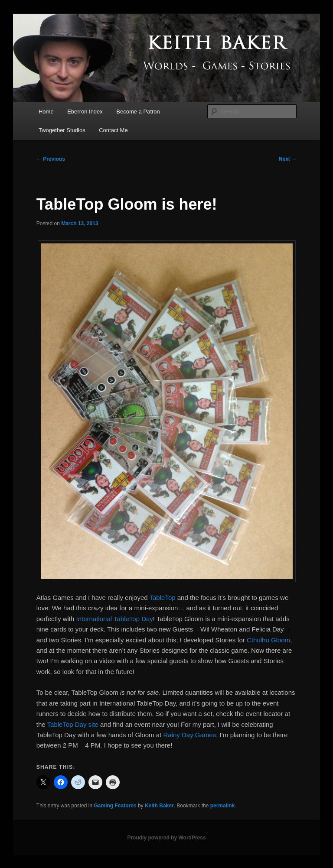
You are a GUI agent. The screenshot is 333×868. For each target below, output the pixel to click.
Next (288, 159)
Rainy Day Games (189, 735)
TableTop (163, 598)
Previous (51, 159)
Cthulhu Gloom (268, 640)
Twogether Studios (62, 130)
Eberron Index (85, 112)
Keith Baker (159, 806)
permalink (223, 806)
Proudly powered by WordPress (166, 838)
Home (46, 112)
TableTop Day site (73, 724)
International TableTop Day (115, 619)
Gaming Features (115, 806)
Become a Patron (138, 112)
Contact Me (113, 130)
